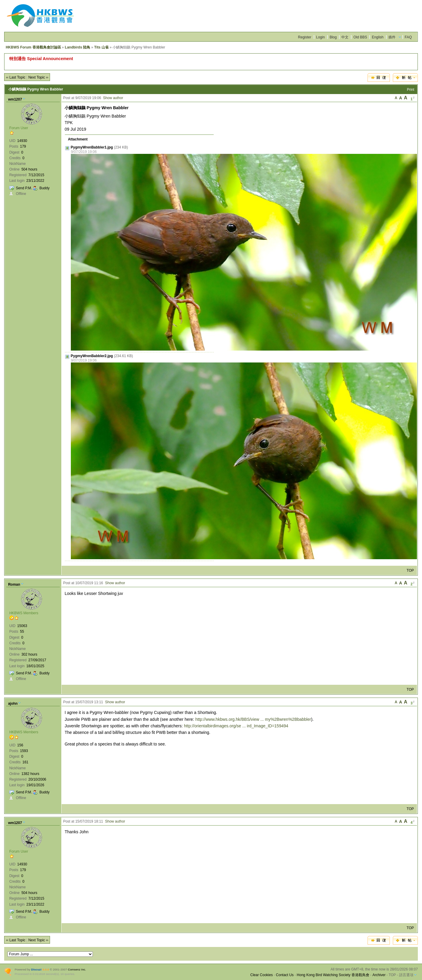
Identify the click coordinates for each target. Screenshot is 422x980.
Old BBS (360, 37)
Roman (14, 584)
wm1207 (15, 99)
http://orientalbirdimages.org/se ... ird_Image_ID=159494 (236, 726)
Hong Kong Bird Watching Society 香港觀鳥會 (333, 975)
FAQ (408, 37)
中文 (345, 37)
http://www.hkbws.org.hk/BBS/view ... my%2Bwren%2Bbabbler (253, 719)
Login (320, 37)
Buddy (44, 188)
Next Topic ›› (38, 77)
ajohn (13, 704)
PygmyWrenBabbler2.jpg (92, 356)
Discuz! (36, 969)
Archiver (379, 975)
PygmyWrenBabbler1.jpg (92, 147)
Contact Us (285, 975)
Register (305, 37)
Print (411, 90)
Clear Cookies (261, 975)
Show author (113, 98)
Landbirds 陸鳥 (78, 47)
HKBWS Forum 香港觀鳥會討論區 (33, 47)
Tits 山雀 (101, 47)
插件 (392, 37)
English (378, 37)
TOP (410, 571)
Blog (333, 37)
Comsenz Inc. (77, 969)
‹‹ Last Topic (16, 77)
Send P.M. (24, 188)
